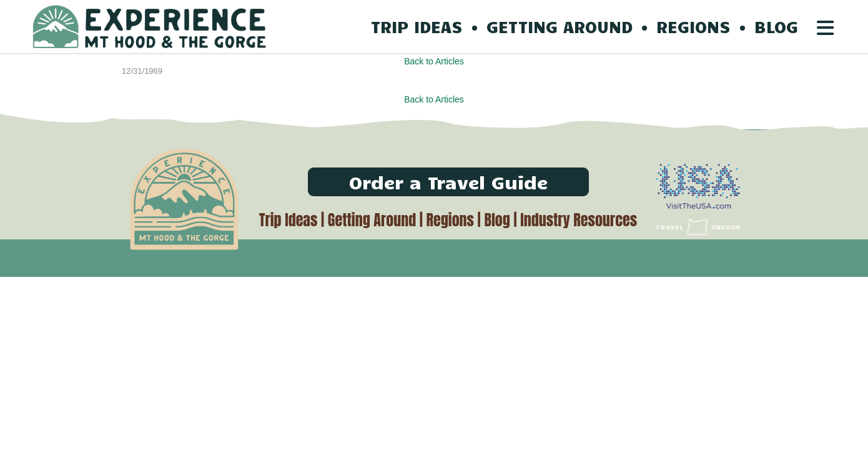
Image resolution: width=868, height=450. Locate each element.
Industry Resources (579, 220)
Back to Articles (434, 61)
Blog (497, 220)
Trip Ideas (288, 220)
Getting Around (372, 220)
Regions (450, 220)
